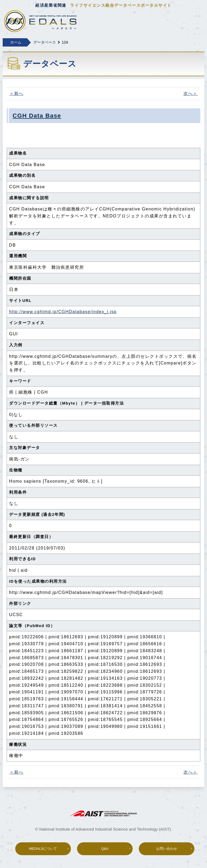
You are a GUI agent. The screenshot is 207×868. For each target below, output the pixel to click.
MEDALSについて (43, 849)
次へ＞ (191, 93)
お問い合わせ (167, 849)
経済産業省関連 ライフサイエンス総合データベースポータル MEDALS (40, 22)
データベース (45, 42)
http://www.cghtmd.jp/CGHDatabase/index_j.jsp (63, 312)
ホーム (16, 42)
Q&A (105, 849)
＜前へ (16, 93)
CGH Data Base (37, 116)
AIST (103, 813)
